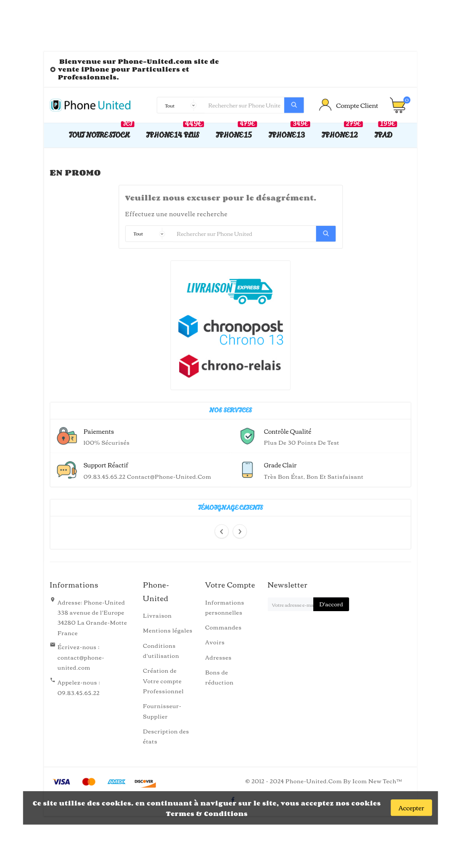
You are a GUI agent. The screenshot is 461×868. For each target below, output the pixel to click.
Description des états (166, 736)
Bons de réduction (220, 677)
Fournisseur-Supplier (162, 711)
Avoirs (215, 642)
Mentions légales (168, 630)
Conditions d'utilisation (161, 650)
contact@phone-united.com (81, 662)
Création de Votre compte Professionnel (163, 681)
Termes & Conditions (207, 813)
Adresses (219, 657)
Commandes (224, 627)
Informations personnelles (225, 607)
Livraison (157, 615)
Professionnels (88, 77)
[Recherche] (244, 105)
